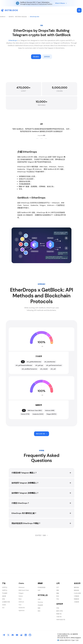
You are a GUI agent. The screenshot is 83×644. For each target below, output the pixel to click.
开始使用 (40, 605)
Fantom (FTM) (25, 441)
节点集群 (5, 593)
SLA (3, 608)
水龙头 (4, 605)
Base (20, 599)
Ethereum (22, 587)
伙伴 (39, 590)
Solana (21, 596)
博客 (58, 590)
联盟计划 (59, 614)
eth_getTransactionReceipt (24, 392)
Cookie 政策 (77, 593)
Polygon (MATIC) (51, 441)
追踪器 (4, 596)
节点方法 (40, 602)
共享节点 (5, 587)
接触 (58, 593)
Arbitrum (21, 602)
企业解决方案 (6, 602)
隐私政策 (76, 590)
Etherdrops (13, 40)
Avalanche (22, 608)
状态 (39, 611)
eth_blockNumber (50, 389)
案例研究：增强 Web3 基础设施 (18, 17)
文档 (39, 599)
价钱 (3, 599)
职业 (58, 596)
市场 (58, 608)
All (23, 389)
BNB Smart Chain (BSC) (35, 437)
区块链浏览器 (42, 587)
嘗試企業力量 (42, 461)
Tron (20, 605)
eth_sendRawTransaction (29, 396)
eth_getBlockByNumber (34, 389)
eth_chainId (44, 396)
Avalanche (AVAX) (38, 441)
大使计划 (59, 617)
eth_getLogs (39, 392)
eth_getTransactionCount (54, 392)
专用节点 (5, 590)
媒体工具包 (60, 611)
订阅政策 (76, 596)
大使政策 (76, 602)
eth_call (53, 396)
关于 (58, 587)
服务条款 (76, 587)
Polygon (21, 593)
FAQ (58, 599)
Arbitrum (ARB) (50, 437)
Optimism (22, 610)
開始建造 (36, 57)
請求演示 (47, 57)
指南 (39, 608)
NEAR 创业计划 (61, 619)
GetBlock (3, 17)
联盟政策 (76, 599)
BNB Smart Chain (24, 590)
